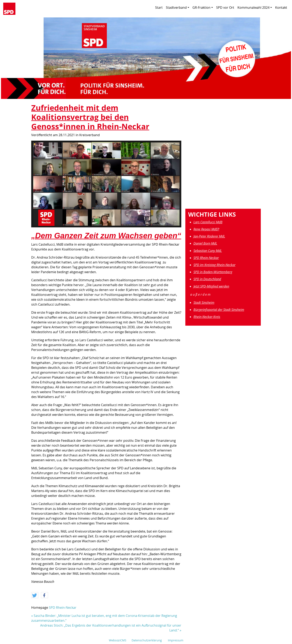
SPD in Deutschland (207, 279)
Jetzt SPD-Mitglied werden (211, 286)
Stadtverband (178, 7)
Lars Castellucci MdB (208, 222)
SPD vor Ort (225, 7)
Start (159, 7)
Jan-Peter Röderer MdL (209, 236)
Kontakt (281, 7)
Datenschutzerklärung (147, 640)
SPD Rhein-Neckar (63, 608)
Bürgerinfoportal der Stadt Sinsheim (219, 310)
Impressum (176, 640)
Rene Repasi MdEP (206, 229)
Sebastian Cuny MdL (208, 251)
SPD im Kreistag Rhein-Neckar (214, 265)
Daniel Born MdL (205, 243)
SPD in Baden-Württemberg (213, 272)
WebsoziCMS (118, 640)
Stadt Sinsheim (204, 303)
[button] (35, 595)
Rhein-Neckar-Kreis (207, 317)
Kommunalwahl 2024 (255, 7)
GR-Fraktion (203, 7)
